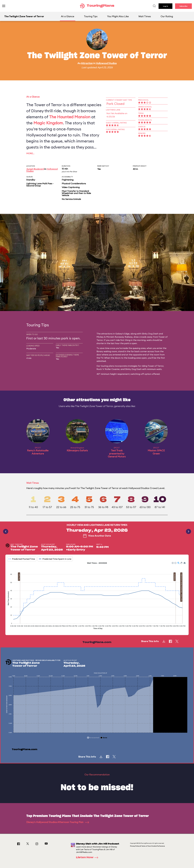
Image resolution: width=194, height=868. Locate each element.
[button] (173, 563)
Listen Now (88, 858)
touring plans (107, 366)
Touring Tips (91, 16)
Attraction (87, 63)
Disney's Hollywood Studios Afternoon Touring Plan (58, 822)
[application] (97, 596)
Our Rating (167, 16)
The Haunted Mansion (70, 117)
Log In (165, 6)
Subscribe (183, 6)
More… (30, 153)
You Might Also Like (118, 16)
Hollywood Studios (106, 63)
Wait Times (145, 16)
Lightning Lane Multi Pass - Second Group (40, 185)
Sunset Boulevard (35, 169)
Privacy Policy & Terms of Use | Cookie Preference (147, 846)
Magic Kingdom (48, 123)
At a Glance (68, 16)
